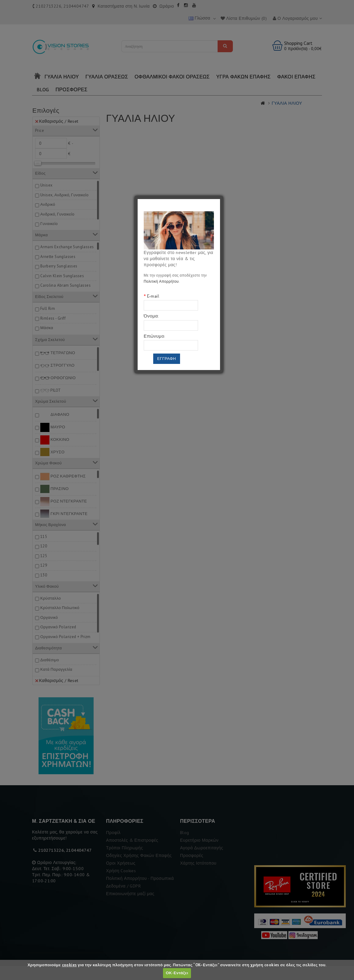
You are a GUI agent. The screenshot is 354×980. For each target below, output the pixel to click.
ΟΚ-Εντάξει (177, 973)
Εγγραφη (167, 359)
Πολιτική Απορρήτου (161, 281)
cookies (69, 965)
